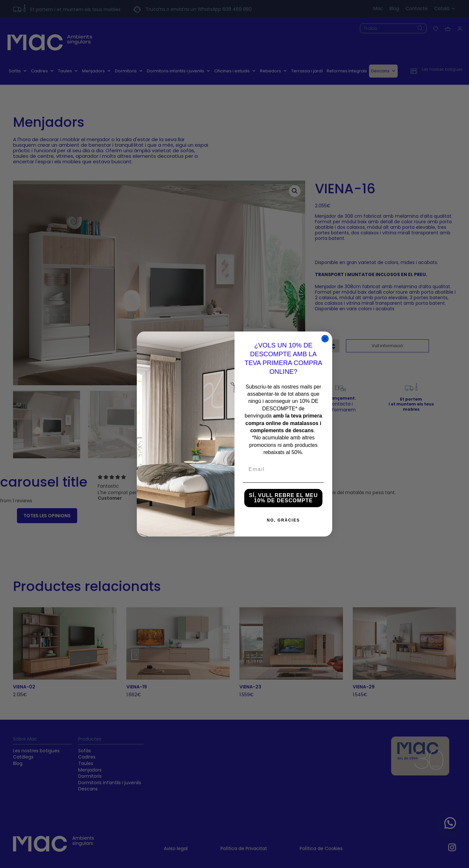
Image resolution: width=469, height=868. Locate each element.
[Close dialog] (325, 339)
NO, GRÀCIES (283, 520)
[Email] (283, 469)
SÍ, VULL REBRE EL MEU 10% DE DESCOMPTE (283, 498)
